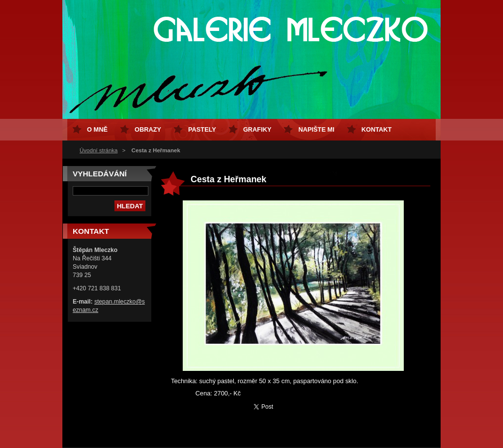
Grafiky (257, 129)
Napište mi (316, 129)
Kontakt (377, 129)
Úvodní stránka (98, 150)
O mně (97, 129)
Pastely (202, 129)
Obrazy (148, 129)
